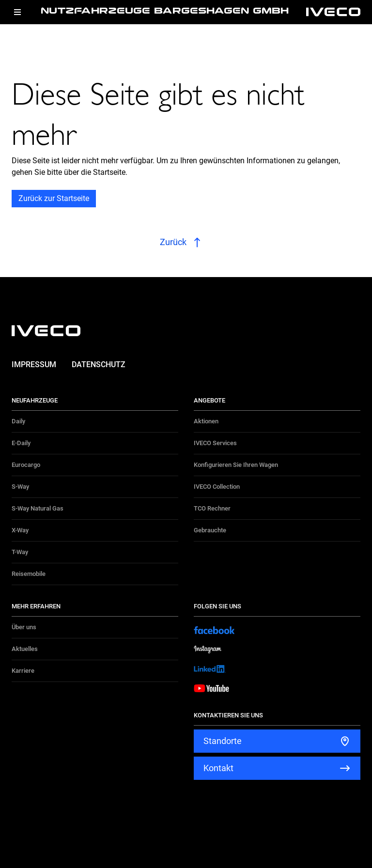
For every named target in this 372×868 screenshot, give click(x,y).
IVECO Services (215, 443)
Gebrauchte (210, 530)
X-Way (20, 530)
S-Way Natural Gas (38, 508)
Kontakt (218, 768)
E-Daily (21, 443)
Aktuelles (25, 649)
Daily (18, 421)
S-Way (20, 487)
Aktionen (206, 421)
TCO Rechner (212, 508)
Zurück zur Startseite (54, 198)
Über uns (24, 627)
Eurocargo (26, 465)
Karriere (23, 671)
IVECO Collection (217, 487)
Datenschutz (99, 364)
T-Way (20, 552)
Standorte (223, 741)
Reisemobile (29, 574)
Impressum (34, 364)
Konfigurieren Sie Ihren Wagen (236, 465)
